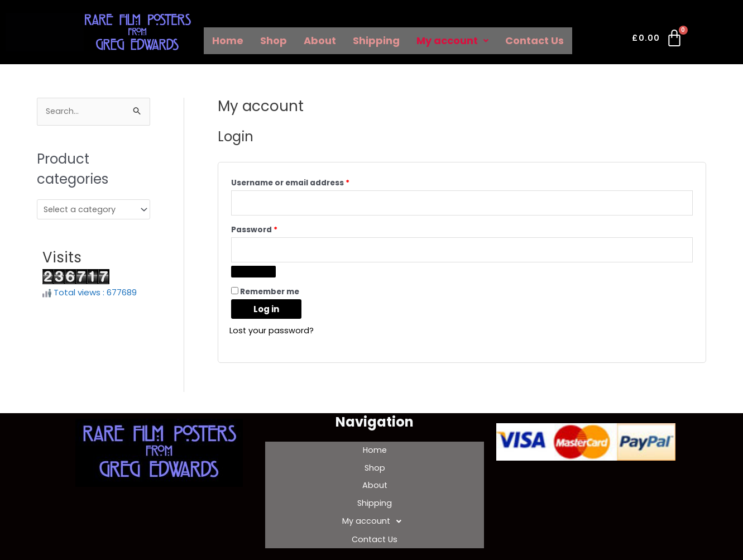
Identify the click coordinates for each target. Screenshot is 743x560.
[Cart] (658, 40)
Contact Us (535, 40)
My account (452, 40)
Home (228, 40)
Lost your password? (272, 333)
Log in (266, 312)
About (320, 40)
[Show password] (253, 274)
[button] (452, 41)
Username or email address (308, 182)
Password (272, 230)
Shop (274, 40)
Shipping (376, 40)
